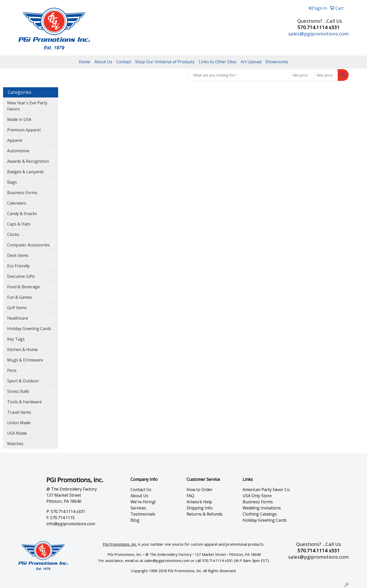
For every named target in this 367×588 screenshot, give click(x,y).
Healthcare (18, 318)
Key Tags (16, 339)
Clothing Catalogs (260, 514)
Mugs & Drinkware (25, 360)
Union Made (19, 423)
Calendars (17, 203)
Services (138, 508)
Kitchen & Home (22, 349)
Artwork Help (199, 502)
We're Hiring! (143, 502)
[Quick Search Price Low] (302, 75)
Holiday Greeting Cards (29, 329)
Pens (12, 370)
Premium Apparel (24, 130)
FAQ (190, 496)
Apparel (15, 140)
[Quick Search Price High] (326, 75)
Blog (135, 520)
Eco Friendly (18, 266)
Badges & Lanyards (25, 172)
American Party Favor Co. (266, 490)
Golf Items (17, 308)
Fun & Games (20, 297)
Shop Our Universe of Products (165, 62)
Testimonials (143, 514)
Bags (12, 182)
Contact (124, 62)
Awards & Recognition (28, 161)
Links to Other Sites (218, 62)
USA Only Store (257, 496)
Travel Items (19, 412)
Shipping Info (200, 508)
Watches (15, 444)
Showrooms (277, 62)
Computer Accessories (28, 245)
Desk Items (18, 255)
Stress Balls (18, 391)
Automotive (18, 151)
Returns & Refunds (205, 514)
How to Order (200, 490)
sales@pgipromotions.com (318, 34)
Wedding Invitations (262, 508)
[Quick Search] (238, 75)
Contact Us (141, 490)
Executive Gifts (21, 276)
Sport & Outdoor (23, 381)
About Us (103, 62)
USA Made (17, 433)
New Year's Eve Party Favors (27, 106)
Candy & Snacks (22, 214)
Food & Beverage (23, 287)
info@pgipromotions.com (71, 524)
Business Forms (22, 193)
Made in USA (19, 119)
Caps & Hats (19, 224)
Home (84, 62)
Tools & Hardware (24, 402)
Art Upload (251, 62)
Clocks (13, 234)
